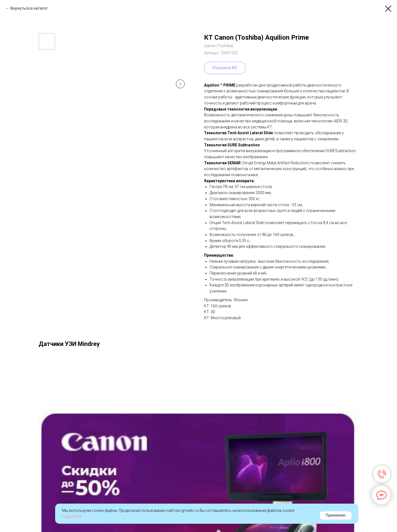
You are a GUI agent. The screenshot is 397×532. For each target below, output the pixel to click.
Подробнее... (73, 516)
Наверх (378, 521)
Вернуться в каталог (29, 8)
